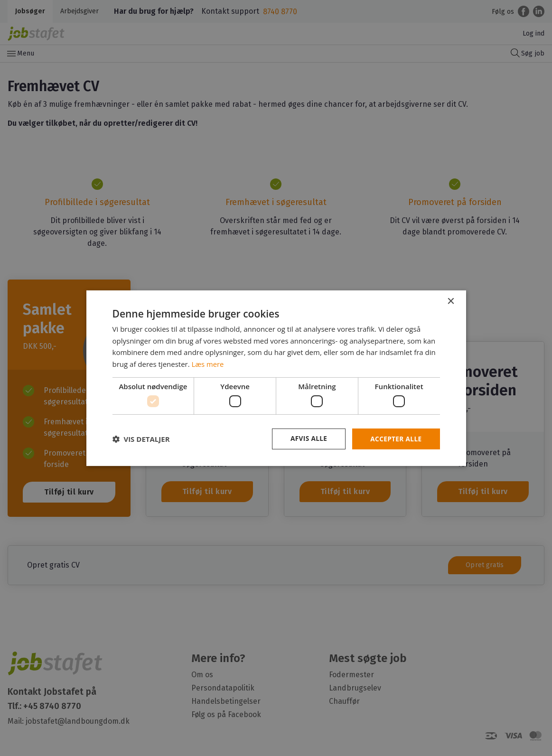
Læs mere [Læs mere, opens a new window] (208, 364)
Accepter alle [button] (395, 439)
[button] (141, 439)
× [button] (451, 301)
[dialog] (276, 378)
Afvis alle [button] (307, 439)
